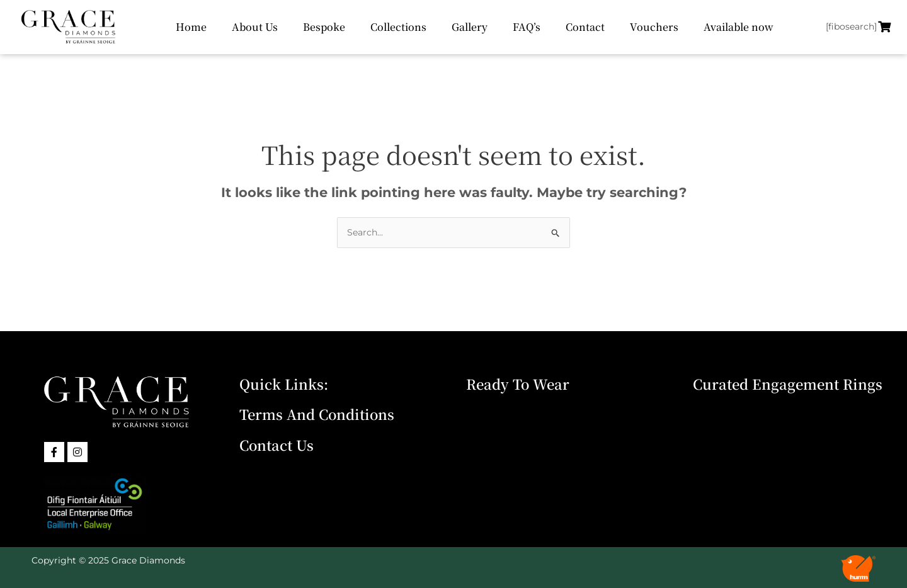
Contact (585, 27)
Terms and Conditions (317, 414)
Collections (398, 27)
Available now (739, 27)
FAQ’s (527, 27)
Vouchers (654, 27)
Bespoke (324, 27)
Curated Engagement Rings (788, 384)
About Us (255, 27)
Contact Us (277, 445)
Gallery (470, 27)
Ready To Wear (518, 384)
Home (191, 27)
